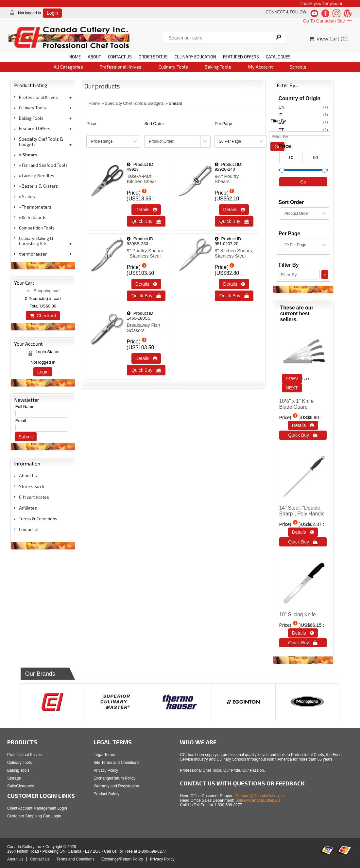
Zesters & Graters (40, 186)
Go (303, 182)
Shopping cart (47, 291)
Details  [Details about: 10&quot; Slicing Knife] (303, 633)
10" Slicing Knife (298, 615)
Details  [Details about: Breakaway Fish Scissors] (146, 358)
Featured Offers (35, 129)
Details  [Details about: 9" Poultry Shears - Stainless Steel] (146, 284)
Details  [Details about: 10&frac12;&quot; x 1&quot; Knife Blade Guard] (303, 425)
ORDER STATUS (153, 57)
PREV (292, 379)
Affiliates (28, 508)
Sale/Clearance (21, 786)
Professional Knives (121, 67)
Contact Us (29, 529)
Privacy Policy (106, 770)
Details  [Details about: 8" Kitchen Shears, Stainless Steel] (234, 284)
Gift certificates (34, 497)
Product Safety (106, 794)
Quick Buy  (146, 221)
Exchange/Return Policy (114, 778)
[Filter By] (299, 275)
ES (303, 122)
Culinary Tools (173, 67)
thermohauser (33, 254)
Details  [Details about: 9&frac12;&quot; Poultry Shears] (234, 210)
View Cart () (328, 38)
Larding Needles (38, 176)
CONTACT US (120, 57)
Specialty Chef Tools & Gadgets (41, 142)
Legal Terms (104, 755)
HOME (75, 57)
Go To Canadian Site (328, 21)
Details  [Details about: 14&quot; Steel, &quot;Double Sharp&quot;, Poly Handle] (303, 532)
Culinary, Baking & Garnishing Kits (36, 241)
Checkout (43, 316)
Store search (32, 486)
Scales (28, 197)
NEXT (292, 388)
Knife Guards (34, 217)
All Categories (68, 67)
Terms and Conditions (76, 859)
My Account (261, 67)
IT (303, 115)
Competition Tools (37, 228)
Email (21, 421)
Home (94, 103)
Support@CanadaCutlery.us (260, 796)
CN (303, 107)
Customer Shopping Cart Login (34, 816)
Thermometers (37, 207)
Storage (14, 778)
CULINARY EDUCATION (195, 57)
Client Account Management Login (37, 808)
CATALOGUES (278, 57)
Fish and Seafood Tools (45, 165)
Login (52, 13)
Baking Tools (218, 67)
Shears (30, 155)
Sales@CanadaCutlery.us (258, 800)
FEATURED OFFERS (241, 57)
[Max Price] (316, 158)
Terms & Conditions (38, 519)
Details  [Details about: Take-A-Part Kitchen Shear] (146, 210)
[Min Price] (291, 158)
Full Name (25, 407)
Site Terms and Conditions (116, 763)
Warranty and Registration (116, 786)
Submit (26, 437)
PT (303, 130)
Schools (298, 67)
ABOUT (94, 57)
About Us (28, 476)
